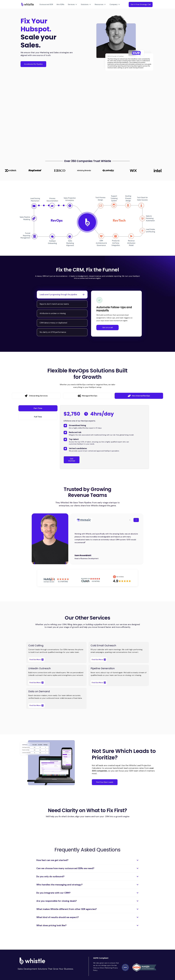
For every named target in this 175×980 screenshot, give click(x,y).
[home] (27, 4)
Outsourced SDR (46, 4)
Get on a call (107, 327)
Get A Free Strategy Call (141, 4)
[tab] (62, 295)
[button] (73, 4)
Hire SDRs (60, 4)
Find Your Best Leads (105, 782)
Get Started (72, 460)
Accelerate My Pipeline (33, 64)
